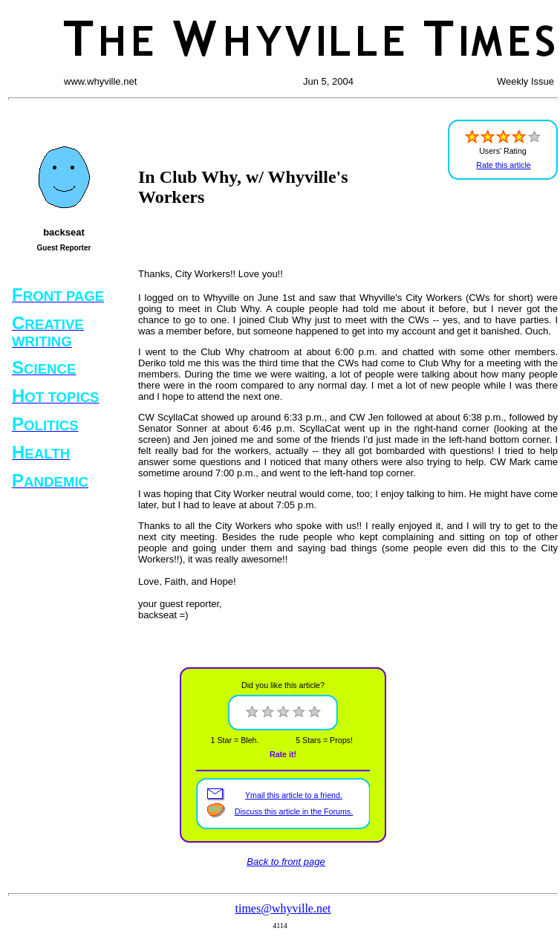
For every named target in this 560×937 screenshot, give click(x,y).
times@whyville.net (283, 908)
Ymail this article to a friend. (294, 795)
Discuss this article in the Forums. (294, 811)
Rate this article (503, 165)
